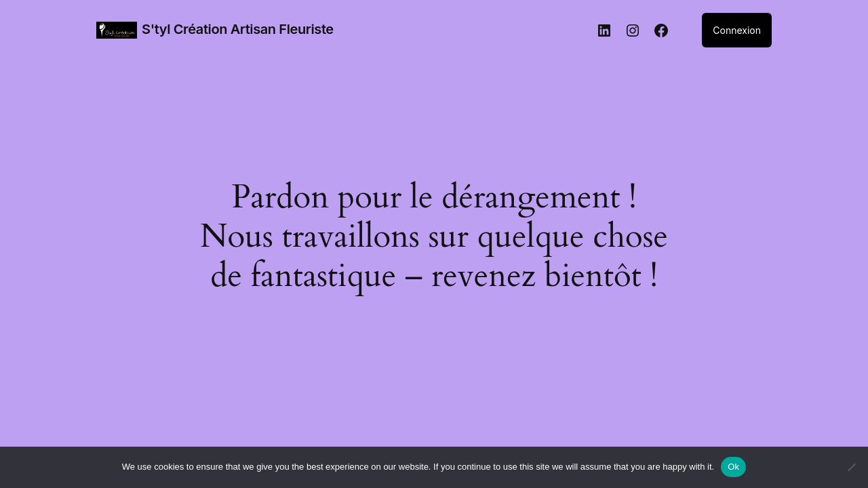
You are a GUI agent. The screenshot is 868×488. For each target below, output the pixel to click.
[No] (851, 467)
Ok (733, 467)
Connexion (737, 30)
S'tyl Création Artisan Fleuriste (238, 29)
